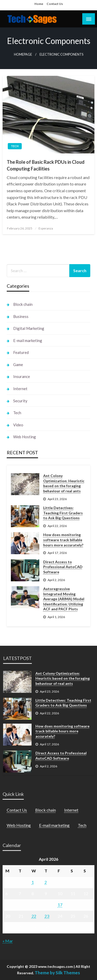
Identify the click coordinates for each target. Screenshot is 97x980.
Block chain (23, 304)
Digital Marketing (29, 328)
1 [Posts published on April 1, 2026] (33, 882)
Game (18, 365)
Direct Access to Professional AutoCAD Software (63, 567)
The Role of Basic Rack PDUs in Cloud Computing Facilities (46, 165)
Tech (15, 146)
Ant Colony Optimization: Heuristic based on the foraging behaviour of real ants (64, 483)
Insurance (22, 376)
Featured (21, 352)
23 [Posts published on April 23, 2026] (47, 916)
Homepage (23, 54)
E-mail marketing (28, 340)
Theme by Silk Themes (57, 973)
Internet (20, 389)
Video (18, 425)
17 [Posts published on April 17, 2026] (60, 905)
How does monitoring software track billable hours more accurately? (63, 540)
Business (21, 316)
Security (20, 401)
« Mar (8, 941)
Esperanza (46, 228)
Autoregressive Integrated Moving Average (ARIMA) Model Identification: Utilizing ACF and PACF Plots (64, 599)
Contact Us (55, 4)
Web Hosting (25, 437)
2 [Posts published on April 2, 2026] (46, 882)
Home (39, 4)
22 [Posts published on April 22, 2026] (34, 916)
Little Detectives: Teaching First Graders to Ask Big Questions (63, 513)
